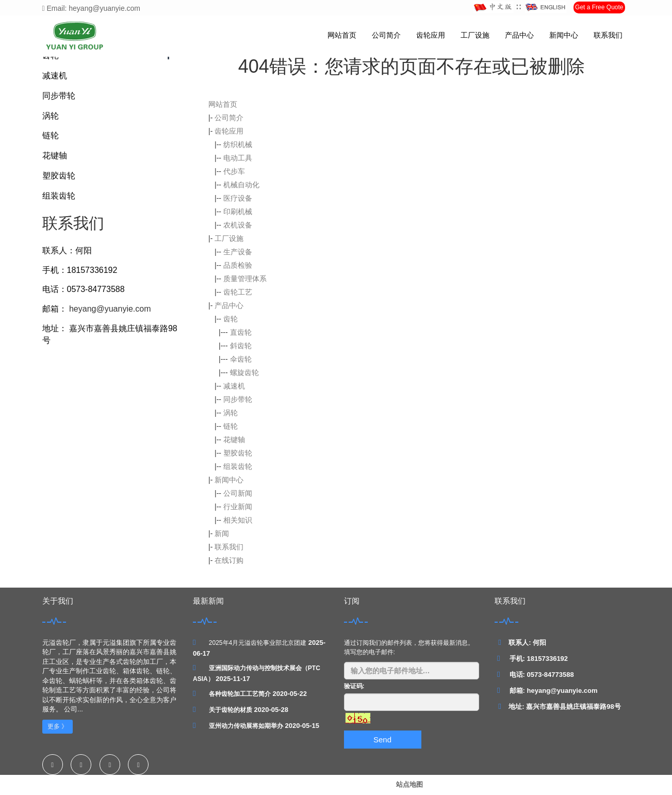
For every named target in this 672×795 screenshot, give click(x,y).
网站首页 (342, 35)
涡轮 (231, 413)
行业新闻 (238, 507)
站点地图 (409, 784)
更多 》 (58, 726)
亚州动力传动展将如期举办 (246, 726)
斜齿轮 (241, 346)
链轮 (231, 426)
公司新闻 (238, 493)
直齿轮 (241, 332)
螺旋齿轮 (244, 372)
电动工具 (238, 158)
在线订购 (229, 560)
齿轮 (231, 319)
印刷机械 (238, 212)
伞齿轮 (241, 359)
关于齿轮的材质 (231, 710)
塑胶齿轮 (238, 453)
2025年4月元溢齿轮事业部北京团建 (258, 643)
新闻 (222, 533)
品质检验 (238, 265)
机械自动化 (241, 185)
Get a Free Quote (599, 7)
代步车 (234, 171)
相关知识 (238, 520)
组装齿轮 (238, 466)
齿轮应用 (431, 35)
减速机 (234, 386)
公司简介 (386, 35)
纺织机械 (238, 144)
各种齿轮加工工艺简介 (240, 694)
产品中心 (519, 35)
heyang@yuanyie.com (109, 309)
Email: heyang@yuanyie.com (92, 8)
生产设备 (238, 252)
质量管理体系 (245, 279)
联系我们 (608, 35)
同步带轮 (238, 399)
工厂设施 (475, 35)
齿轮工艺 (238, 292)
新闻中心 (564, 35)
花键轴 (234, 440)
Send (382, 740)
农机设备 (238, 225)
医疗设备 (238, 198)
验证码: (354, 686)
